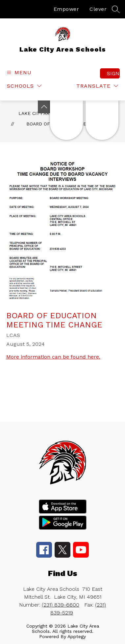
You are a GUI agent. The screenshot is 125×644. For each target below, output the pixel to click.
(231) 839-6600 (61, 605)
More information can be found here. (53, 357)
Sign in (113, 73)
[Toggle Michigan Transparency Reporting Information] (44, 107)
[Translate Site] (97, 86)
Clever (98, 9)
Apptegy (77, 636)
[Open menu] (18, 72)
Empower (66, 9)
